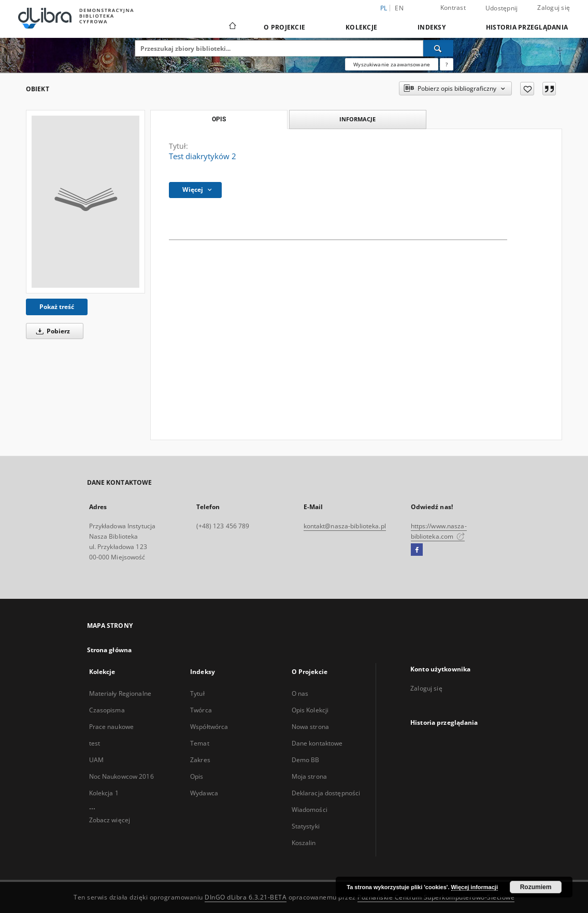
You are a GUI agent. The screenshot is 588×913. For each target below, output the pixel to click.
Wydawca (204, 793)
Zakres (200, 760)
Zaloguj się (554, 8)
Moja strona (309, 776)
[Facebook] (417, 550)
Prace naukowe (112, 727)
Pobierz (51, 331)
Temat (200, 743)
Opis (197, 776)
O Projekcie (284, 27)
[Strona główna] (232, 27)
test (95, 743)
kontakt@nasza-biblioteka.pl (345, 526)
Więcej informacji (475, 887)
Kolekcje (361, 27)
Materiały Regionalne (120, 693)
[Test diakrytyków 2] (85, 202)
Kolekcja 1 (104, 793)
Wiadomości (310, 810)
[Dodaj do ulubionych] (527, 89)
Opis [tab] (219, 119)
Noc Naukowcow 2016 (121, 776)
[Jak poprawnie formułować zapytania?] (447, 64)
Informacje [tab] (357, 119)
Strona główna (110, 650)
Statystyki (306, 826)
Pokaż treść (57, 307)
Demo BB (306, 760)
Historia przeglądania (527, 27)
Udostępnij (502, 8)
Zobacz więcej (110, 820)
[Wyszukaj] (438, 48)
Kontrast (453, 8)
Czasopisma (107, 710)
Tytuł (197, 693)
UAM (96, 760)
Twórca (201, 710)
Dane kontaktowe (317, 743)
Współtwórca (209, 727)
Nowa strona (310, 727)
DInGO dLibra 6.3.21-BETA (246, 897)
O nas (300, 693)
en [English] (399, 8)
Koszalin (304, 843)
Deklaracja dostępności (326, 793)
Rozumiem (536, 887)
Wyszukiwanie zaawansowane (392, 64)
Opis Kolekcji (310, 710)
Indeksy (432, 27)
